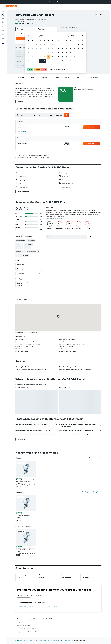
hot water (26, 255)
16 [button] (41, 53)
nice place (19, 255)
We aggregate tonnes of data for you (59, 629)
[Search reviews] (68, 237)
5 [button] (53, 45)
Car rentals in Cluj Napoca (26, 606)
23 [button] (41, 57)
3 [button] (45, 45)
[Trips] (3, 39)
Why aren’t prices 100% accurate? (59, 632)
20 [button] (28, 57)
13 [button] (28, 53)
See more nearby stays (95, 458)
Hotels (25, 640)
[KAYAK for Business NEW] (3, 34)
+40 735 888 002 (21, 21)
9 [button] (41, 49)
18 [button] (49, 53)
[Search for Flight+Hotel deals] (3, 22)
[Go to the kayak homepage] (11, 6)
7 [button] (32, 49)
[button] (109, 2)
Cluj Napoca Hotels (67, 640)
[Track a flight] (3, 30)
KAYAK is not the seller (59, 626)
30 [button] (41, 61)
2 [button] (41, 45)
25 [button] (49, 57)
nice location (19, 248)
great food (27, 248)
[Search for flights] (3, 11)
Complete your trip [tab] (23, 596)
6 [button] (28, 49)
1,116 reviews (29, 24)
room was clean (29, 244)
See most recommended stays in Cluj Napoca (89, 526)
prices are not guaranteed (49, 621)
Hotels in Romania (42, 640)
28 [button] (32, 61)
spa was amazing (20, 241)
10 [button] (45, 49)
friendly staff (19, 244)
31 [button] (45, 61)
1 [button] (37, 45)
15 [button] (37, 53)
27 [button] (28, 61)
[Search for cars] (3, 18)
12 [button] (53, 49)
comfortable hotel (21, 252)
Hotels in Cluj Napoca (51, 606)
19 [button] (53, 53)
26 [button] (53, 57)
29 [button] (37, 61)
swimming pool (31, 241)
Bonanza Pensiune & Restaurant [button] (25, 480)
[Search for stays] (3, 15)
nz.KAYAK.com (19, 640)
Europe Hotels (32, 640)
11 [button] (49, 49)
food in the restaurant (33, 252)
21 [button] (33, 57)
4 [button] (49, 45)
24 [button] (45, 57)
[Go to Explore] (3, 27)
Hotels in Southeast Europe (54, 640)
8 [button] (37, 49)
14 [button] (33, 53)
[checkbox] (24, 284)
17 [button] (45, 53)
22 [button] (37, 57)
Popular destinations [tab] (37, 596)
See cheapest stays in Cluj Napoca (92, 492)
